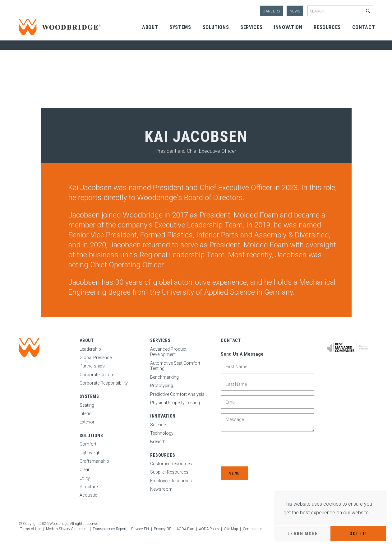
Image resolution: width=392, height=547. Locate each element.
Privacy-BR (163, 529)
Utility (85, 478)
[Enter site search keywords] (340, 11)
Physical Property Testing (175, 403)
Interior (86, 414)
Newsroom (161, 489)
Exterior (87, 422)
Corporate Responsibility (104, 383)
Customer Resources (171, 464)
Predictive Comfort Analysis (177, 394)
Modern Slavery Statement (67, 529)
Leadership (90, 349)
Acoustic (88, 495)
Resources (327, 27)
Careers (271, 11)
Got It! (358, 534)
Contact (364, 27)
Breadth (158, 442)
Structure (89, 487)
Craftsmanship (94, 461)
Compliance (252, 529)
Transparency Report (110, 529)
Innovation (288, 27)
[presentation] (268, 450)
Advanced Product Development (168, 352)
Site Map (231, 529)
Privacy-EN (140, 529)
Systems (180, 27)
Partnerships (92, 366)
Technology (162, 433)
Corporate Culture (97, 375)
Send (235, 473)
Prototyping (162, 386)
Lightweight (91, 453)
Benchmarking (164, 377)
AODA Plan (185, 529)
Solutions (216, 27)
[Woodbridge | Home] (29, 347)
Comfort (88, 444)
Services (251, 27)
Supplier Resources (169, 472)
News (295, 11)
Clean (85, 470)
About (150, 27)
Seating (87, 405)
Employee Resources (171, 481)
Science (158, 425)
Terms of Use (31, 529)
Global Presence (96, 358)
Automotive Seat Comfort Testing (175, 366)
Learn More (303, 534)
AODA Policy (209, 529)
